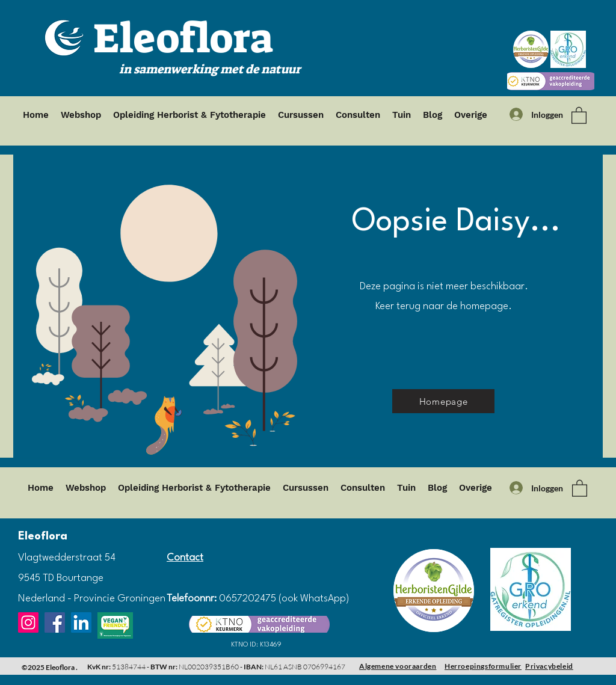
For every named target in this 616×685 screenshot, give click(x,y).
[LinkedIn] (81, 622)
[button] (579, 115)
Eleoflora (183, 38)
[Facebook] (55, 622)
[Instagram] (28, 622)
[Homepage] (443, 401)
